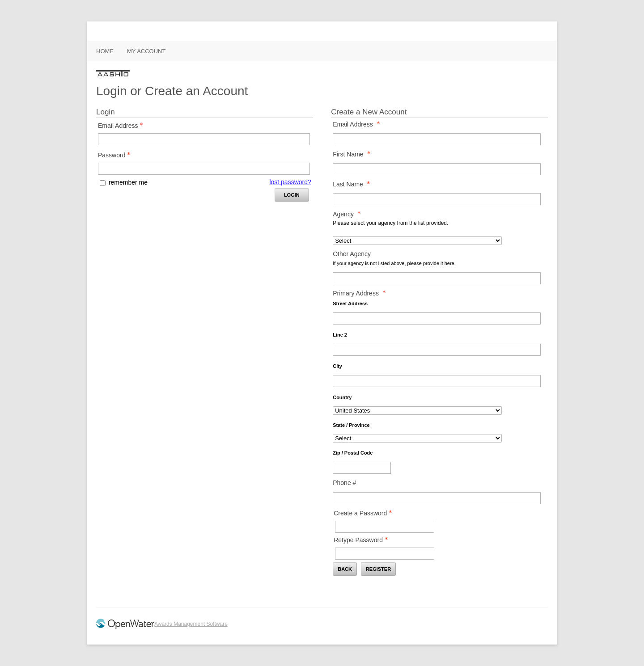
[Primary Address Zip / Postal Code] (362, 468)
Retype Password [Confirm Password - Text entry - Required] (363, 540)
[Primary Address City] (437, 381)
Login (292, 195)
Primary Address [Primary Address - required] (362, 293)
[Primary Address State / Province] (417, 438)
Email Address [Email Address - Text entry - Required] (123, 126)
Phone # (344, 483)
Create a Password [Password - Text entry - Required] (365, 513)
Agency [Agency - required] (349, 214)
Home (105, 51)
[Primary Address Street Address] (437, 318)
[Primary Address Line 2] (437, 350)
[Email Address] (437, 139)
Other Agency (352, 254)
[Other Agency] (437, 278)
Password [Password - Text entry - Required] (117, 155)
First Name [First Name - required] (354, 154)
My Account (146, 51)
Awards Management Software (191, 624)
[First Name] (437, 169)
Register (378, 569)
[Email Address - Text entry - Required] (204, 139)
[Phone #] (437, 498)
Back (345, 569)
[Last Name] (437, 199)
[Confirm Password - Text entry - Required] (385, 554)
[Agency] (417, 241)
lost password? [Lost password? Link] (290, 182)
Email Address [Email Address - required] (359, 124)
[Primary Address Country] (417, 411)
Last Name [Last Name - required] (354, 184)
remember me (128, 182)
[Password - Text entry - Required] (204, 169)
